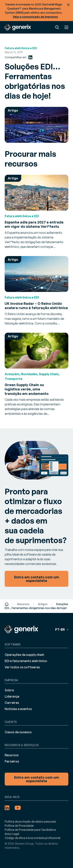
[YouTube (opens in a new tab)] (18, 808)
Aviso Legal (12, 834)
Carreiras (12, 703)
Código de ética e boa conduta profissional (33, 838)
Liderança (12, 696)
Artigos (43, 604)
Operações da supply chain (24, 655)
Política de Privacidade (19, 826)
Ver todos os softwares (22, 667)
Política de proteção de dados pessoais (30, 821)
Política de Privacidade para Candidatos (30, 830)
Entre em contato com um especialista (37, 779)
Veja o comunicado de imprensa (35, 17)
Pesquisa (57, 27)
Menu (66, 27)
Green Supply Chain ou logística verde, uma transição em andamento (27, 389)
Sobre (9, 690)
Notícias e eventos (18, 709)
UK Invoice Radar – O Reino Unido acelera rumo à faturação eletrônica (36, 306)
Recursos (23, 604)
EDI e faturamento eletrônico (26, 661)
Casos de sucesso (18, 732)
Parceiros (12, 761)
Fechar (68, 5)
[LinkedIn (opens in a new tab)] (30, 57)
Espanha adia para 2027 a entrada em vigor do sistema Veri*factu (34, 224)
